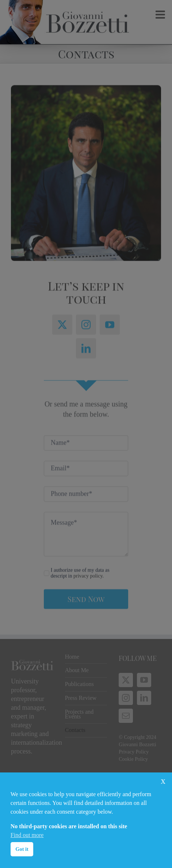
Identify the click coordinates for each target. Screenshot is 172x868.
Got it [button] (22, 849)
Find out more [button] (27, 835)
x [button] (163, 781)
